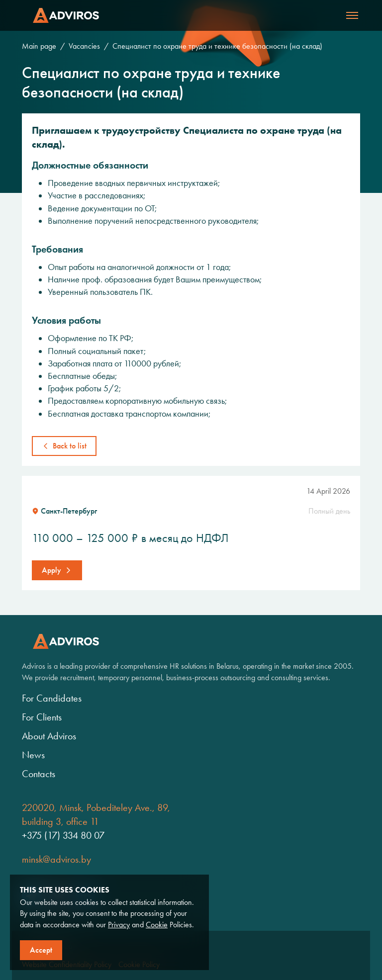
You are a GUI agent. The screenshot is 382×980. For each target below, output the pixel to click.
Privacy (119, 925)
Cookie (157, 925)
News (33, 755)
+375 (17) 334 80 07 (63, 835)
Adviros (66, 15)
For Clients (42, 717)
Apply (51, 570)
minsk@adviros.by (56, 859)
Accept (41, 950)
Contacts (39, 774)
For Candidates (52, 698)
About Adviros (49, 736)
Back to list (70, 446)
